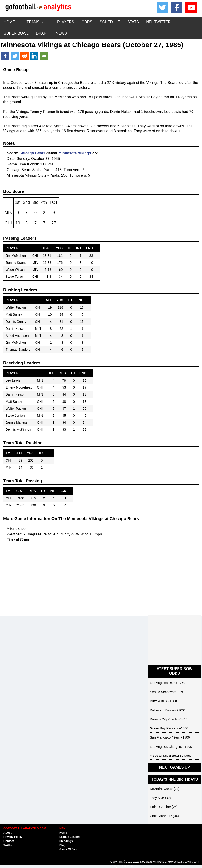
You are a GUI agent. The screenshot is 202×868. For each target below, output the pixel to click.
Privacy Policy (13, 837)
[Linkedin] (34, 56)
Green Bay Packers (164, 728)
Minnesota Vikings (31, 45)
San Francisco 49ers (165, 737)
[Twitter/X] (162, 8)
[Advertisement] (101, 582)
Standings (66, 841)
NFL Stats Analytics (152, 862)
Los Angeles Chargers (166, 747)
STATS (133, 22)
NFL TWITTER (158, 22)
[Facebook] (177, 8)
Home (63, 833)
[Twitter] (15, 56)
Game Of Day (68, 849)
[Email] (44, 56)
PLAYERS (66, 22)
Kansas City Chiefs (164, 719)
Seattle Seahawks (163, 692)
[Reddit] (25, 56)
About (8, 833)
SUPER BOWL (16, 33)
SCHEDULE (110, 22)
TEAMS (36, 22)
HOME (9, 22)
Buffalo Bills (158, 701)
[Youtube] (191, 8)
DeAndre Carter (161, 789)
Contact (9, 841)
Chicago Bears (96, 45)
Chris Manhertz (161, 816)
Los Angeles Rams (164, 683)
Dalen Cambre (160, 807)
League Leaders (70, 837)
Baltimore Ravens (163, 710)
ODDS (87, 22)
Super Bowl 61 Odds (177, 756)
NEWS (61, 33)
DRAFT (42, 33)
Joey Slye (157, 798)
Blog (62, 845)
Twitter (8, 845)
